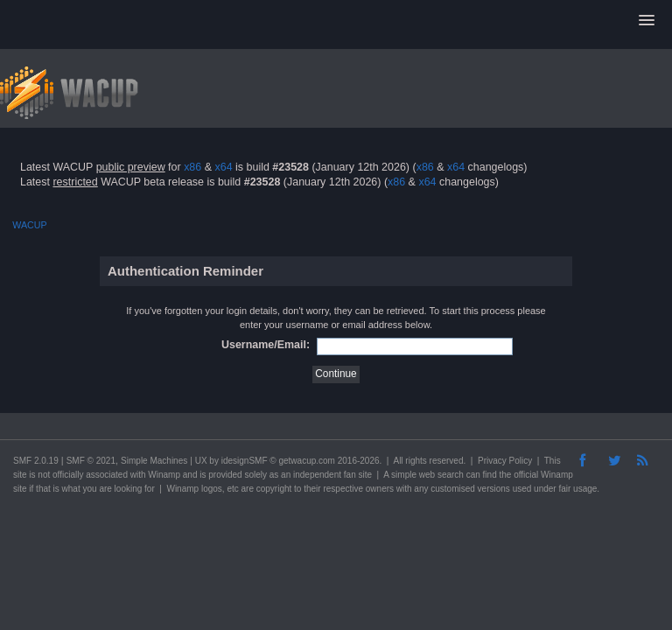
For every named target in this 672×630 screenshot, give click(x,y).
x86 (192, 167)
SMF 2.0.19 (36, 461)
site (20, 475)
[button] (647, 21)
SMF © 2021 (91, 461)
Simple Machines (154, 461)
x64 (223, 167)
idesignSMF (245, 461)
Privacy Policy (505, 461)
